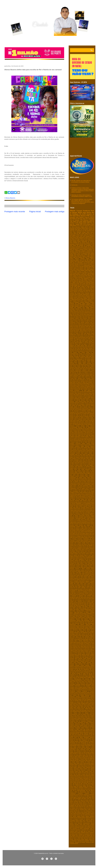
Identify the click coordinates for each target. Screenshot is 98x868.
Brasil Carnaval (87, 434)
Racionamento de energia (75, 739)
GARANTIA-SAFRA (90, 558)
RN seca (92, 736)
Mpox (85, 274)
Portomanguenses (74, 714)
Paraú (93, 684)
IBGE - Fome (82, 573)
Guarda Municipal (82, 337)
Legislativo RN (91, 589)
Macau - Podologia (90, 612)
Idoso (75, 576)
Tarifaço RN (76, 786)
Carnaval (82, 240)
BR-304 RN (90, 313)
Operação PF (77, 661)
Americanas (76, 312)
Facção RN (72, 535)
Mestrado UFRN (84, 626)
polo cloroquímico (74, 377)
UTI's (90, 799)
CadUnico (90, 441)
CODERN (72, 437)
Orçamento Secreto (90, 667)
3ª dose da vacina (79, 310)
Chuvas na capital (79, 464)
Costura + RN (76, 486)
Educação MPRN (90, 517)
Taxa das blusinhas (76, 369)
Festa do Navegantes (78, 547)
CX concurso (85, 441)
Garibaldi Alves (73, 335)
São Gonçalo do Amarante (88, 247)
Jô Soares (87, 586)
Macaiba (92, 273)
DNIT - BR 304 (83, 495)
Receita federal (81, 304)
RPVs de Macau (78, 737)
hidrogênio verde (83, 827)
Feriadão (79, 543)
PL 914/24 (76, 676)
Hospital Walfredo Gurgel (88, 297)
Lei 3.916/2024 (84, 592)
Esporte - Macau (79, 331)
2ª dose (91, 384)
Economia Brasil (74, 294)
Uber (93, 799)
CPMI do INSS (79, 317)
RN (80, 214)
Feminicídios (81, 332)
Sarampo (77, 306)
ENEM (85, 221)
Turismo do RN (85, 797)
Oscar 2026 (80, 668)
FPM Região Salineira (84, 533)
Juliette (76, 272)
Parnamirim (86, 230)
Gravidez (86, 566)
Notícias (81, 244)
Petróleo (83, 352)
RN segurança (82, 357)
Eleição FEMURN (90, 520)
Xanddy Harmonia (74, 818)
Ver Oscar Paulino (90, 808)
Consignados (91, 476)
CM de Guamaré (75, 220)
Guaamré (88, 567)
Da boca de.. (91, 495)
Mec (74, 231)
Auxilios (78, 420)
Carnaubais (91, 219)
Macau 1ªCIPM (87, 614)
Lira (73, 600)
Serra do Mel (83, 260)
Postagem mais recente (15, 212)
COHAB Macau (77, 437)
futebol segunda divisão (89, 826)
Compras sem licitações (75, 471)
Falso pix (86, 536)
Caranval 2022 (73, 448)
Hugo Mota (72, 573)
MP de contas (88, 605)
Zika (84, 374)
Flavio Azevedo (91, 551)
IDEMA (72, 298)
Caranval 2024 (80, 448)
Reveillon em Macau (77, 754)
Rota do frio (91, 755)
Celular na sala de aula (76, 288)
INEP (80, 574)
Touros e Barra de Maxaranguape (78, 792)
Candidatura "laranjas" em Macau (77, 445)
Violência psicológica (86, 814)
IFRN (81, 220)
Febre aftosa (87, 269)
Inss (81, 219)
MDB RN (77, 343)
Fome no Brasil (77, 296)
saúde (81, 221)
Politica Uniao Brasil (85, 706)
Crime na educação (90, 488)
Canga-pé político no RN (89, 445)
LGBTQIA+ (83, 588)
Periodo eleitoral (73, 694)
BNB (86, 313)
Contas (85, 478)
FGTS (81, 248)
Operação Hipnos (74, 658)
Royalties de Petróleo (78, 758)
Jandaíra (85, 298)
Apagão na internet (78, 407)
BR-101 (91, 423)
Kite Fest (75, 588)
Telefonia (76, 788)
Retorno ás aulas (82, 752)
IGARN (86, 270)
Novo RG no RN (86, 645)
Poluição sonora (73, 709)
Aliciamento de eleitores (80, 403)
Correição (78, 483)
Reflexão (88, 744)
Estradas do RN (75, 531)
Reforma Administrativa (85, 358)
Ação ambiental (73, 423)
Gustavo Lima (84, 570)
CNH (79, 252)
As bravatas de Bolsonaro (82, 410)
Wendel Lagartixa (88, 249)
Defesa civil (75, 499)
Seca (89, 766)
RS (76, 304)
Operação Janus (90, 658)
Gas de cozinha (90, 559)
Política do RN (91, 244)
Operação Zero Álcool (84, 664)
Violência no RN (88, 373)
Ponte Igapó (84, 710)
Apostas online (79, 408)
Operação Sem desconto (75, 350)
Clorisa (76, 469)
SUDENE (88, 305)
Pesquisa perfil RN (77, 698)
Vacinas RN (72, 371)
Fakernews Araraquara (84, 535)
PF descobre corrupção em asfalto (78, 674)
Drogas (77, 512)
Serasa (76, 367)
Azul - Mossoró (85, 422)
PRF (86, 276)
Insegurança (76, 578)
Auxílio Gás (82, 420)
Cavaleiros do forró (76, 459)
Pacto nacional (80, 351)
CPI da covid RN (91, 438)
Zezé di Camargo (74, 819)
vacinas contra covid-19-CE (84, 837)
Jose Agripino (78, 585)
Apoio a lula (91, 407)
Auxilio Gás (79, 284)
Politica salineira (77, 708)
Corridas (79, 484)
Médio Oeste (88, 640)
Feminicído (85, 542)
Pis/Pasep (77, 239)
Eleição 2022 (79, 224)
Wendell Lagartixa (85, 816)
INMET (90, 270)
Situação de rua (80, 777)
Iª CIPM (89, 339)
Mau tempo (85, 623)
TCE (83, 231)
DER (83, 325)
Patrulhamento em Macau (87, 688)
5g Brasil (88, 263)
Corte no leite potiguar (86, 484)
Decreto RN (82, 498)
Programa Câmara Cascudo (87, 724)
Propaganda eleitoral (80, 728)
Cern (79, 321)
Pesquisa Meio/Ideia (85, 695)
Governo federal (77, 270)
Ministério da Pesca (85, 631)
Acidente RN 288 (79, 395)
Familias (82, 537)
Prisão (82, 235)
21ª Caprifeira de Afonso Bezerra (85, 381)
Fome (79, 552)
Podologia (80, 277)
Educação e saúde (85, 518)
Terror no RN (87, 789)
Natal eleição (85, 347)
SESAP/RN (82, 305)
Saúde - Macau (77, 766)
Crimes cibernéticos (85, 490)
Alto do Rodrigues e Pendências (84, 404)
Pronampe (72, 728)
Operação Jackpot (82, 658)
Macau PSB (84, 615)
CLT (85, 435)
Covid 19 (79, 253)
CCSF (76, 435)
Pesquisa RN (81, 257)
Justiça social (88, 340)
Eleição (92, 253)
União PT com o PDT (75, 800)
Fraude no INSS (79, 333)
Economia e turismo (80, 514)
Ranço (80, 740)
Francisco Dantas (85, 554)
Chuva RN (82, 463)
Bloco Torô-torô (80, 314)
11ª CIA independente (90, 380)
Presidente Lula (78, 720)
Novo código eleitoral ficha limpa (85, 646)
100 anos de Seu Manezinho (79, 380)
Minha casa (87, 346)
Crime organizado (86, 290)
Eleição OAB (81, 521)
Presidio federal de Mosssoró (88, 720)
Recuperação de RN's (86, 743)
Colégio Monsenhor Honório (88, 469)
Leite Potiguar (85, 342)
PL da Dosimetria (81, 276)
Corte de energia (77, 324)
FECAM (86, 532)
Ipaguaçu (87, 581)
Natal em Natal (91, 274)
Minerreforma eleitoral (77, 629)
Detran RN (91, 227)
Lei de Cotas (78, 595)
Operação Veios (90, 663)
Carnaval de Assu (74, 450)
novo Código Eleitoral (88, 307)
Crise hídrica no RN (85, 491)
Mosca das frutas (80, 637)
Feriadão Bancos (86, 543)
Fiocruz (93, 550)
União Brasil (87, 261)
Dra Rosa (73, 512)
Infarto (89, 577)
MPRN (80, 212)
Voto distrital (85, 815)
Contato (29, 41)
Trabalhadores (73, 793)
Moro (93, 633)
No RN (77, 644)
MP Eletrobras (81, 605)
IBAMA (83, 270)
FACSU (82, 532)
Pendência (79, 691)
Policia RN (81, 705)
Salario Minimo (90, 259)
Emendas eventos (74, 525)
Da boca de (87, 292)
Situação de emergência (85, 245)
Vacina (93, 370)
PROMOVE (89, 678)
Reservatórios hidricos (75, 750)
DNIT (78, 495)
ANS (85, 392)
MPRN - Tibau (88, 607)
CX (82, 265)
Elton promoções (75, 524)
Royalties (84, 362)
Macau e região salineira (88, 256)
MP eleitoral (89, 343)
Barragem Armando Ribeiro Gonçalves (83, 264)
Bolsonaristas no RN (82, 433)
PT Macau (90, 237)
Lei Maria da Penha (87, 272)
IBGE (71, 231)
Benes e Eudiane (74, 431)
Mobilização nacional (87, 633)
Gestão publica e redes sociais (84, 563)
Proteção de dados (74, 729)
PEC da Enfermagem (87, 350)
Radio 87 (83, 739)
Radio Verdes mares (90, 739)
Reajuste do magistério (89, 742)
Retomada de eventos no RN (83, 751)
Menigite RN (78, 626)
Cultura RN (72, 325)
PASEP (90, 668)
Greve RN (79, 226)
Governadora (73, 566)
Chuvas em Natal (85, 321)
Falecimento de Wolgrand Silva (77, 536)
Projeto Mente (73, 727)
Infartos (93, 577)
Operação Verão (74, 664)
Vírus (71, 816)
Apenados (85, 407)
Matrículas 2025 (79, 623)
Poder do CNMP (77, 703)
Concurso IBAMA (74, 472)
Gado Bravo (75, 559)
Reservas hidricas (90, 748)
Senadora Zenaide (74, 771)
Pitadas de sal (90, 352)
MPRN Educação (83, 608)
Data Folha (92, 325)
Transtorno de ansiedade (89, 795)
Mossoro (92, 346)
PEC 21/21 (82, 671)
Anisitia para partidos (77, 405)
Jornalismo (72, 585)
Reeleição (77, 358)
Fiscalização (72, 551)
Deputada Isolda (79, 501)
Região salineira (84, 227)
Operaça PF (91, 348)
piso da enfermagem (78, 263)
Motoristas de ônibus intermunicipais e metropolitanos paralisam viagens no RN (82, 196)
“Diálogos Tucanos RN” (89, 839)
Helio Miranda (91, 255)
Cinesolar (83, 468)
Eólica (79, 532)
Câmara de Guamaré (78, 292)
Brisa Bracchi (75, 265)
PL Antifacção (88, 300)
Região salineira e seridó (88, 747)
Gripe (85, 567)
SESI (76, 761)
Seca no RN (78, 365)
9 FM (90, 388)
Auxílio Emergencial (81, 313)
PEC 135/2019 (77, 671)
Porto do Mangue (87, 277)
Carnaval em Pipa (84, 452)
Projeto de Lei (80, 727)
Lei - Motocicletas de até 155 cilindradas (84, 590)
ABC (79, 389)
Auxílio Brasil (85, 284)
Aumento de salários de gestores (82, 418)
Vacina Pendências (90, 801)
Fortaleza (72, 554)
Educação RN (90, 221)
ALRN (84, 214)
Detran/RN (81, 328)
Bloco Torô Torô (73, 314)
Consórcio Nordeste (78, 289)
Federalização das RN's (89, 539)
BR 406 (87, 423)
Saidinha (78, 762)
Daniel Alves (87, 325)
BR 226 (84, 423)
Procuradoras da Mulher (83, 722)
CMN (87, 435)
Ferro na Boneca (77, 544)
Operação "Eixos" (81, 653)
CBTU (73, 435)
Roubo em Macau (74, 756)
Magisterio (72, 346)
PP (77, 678)
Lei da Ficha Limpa (74, 342)
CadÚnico (77, 318)
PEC (91, 669)
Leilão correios (83, 597)
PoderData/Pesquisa (74, 354)
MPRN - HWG (81, 607)
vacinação (72, 309)
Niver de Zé (73, 644)
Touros (89, 280)
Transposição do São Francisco (77, 795)
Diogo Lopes (73, 508)
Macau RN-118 (76, 616)
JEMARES (92, 582)
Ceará (86, 240)
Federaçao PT (73, 540)
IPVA (75, 298)
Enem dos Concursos (89, 527)
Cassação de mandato (84, 457)
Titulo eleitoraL (91, 369)
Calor (89, 318)
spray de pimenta (86, 835)
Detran (72, 268)
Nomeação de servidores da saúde (87, 644)
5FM (74, 386)
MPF (80, 233)
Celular (82, 320)
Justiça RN (76, 340)
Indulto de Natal (79, 577)
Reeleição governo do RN (78, 744)
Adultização (77, 399)
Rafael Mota (89, 357)
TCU (79, 784)
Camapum (72, 444)
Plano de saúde (83, 701)
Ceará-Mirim (73, 248)
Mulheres (92, 637)
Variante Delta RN (79, 807)
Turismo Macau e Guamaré (76, 797)
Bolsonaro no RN (90, 433)
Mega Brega (73, 274)
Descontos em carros (82, 502)
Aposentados (73, 408)
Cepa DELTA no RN (90, 460)
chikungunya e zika (77, 376)
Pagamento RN (91, 682)
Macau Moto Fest (79, 344)
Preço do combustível (81, 721)
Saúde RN (86, 235)
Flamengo (78, 551)
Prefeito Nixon (87, 717)
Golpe (88, 565)
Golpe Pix (92, 565)
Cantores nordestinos (75, 446)
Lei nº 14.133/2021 (89, 595)
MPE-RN (72, 607)
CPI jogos (82, 439)
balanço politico (79, 820)
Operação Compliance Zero (76, 656)
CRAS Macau (77, 286)
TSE (71, 221)
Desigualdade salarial (90, 503)
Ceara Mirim (83, 459)
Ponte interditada (73, 712)
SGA (71, 245)
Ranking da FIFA (74, 740)
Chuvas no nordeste (74, 465)
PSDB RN (87, 233)
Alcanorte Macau (82, 401)
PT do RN (87, 680)
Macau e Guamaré (79, 249)
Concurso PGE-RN (90, 472)
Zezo (93, 818)
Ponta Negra (73, 710)
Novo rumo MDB (91, 648)
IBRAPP (72, 339)
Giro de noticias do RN (89, 335)
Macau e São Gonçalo (89, 344)
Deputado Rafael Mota (89, 267)
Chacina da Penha (87, 461)
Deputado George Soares (88, 501)
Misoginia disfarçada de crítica (76, 633)
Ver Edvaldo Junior (74, 808)
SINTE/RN (72, 363)
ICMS (88, 223)
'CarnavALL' (88, 378)
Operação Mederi (81, 660)
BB (90, 284)
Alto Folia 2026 (73, 404)
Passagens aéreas (74, 687)
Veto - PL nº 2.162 (82, 811)
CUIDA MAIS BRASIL (77, 441)
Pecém (93, 690)
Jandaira (77, 244)
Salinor (75, 763)
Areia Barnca (87, 312)
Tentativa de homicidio (89, 788)
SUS (87, 239)
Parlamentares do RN (80, 686)
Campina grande (90, 444)
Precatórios (87, 355)
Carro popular (84, 453)
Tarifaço (86, 280)
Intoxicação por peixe (85, 580)
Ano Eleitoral (91, 405)
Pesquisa (75, 277)
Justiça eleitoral (82, 340)
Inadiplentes (72, 577)
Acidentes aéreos (74, 397)
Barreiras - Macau (81, 430)
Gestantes (89, 562)
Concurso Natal (82, 472)
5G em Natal (89, 310)
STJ (76, 363)
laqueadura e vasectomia (81, 830)
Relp (85, 748)
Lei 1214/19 (78, 592)
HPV (76, 571)
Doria (81, 510)
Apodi (89, 239)
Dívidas (80, 512)
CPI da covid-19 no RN (75, 439)
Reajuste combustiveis (79, 742)
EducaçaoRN (82, 516)
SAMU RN (87, 759)
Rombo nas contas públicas (76, 755)
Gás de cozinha (81, 243)
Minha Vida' (84, 629)
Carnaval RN (91, 449)
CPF (71, 438)
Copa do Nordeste (74, 482)
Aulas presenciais (90, 414)
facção (83, 826)
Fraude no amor (87, 555)
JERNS (71, 584)
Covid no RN (84, 324)
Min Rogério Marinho (80, 346)
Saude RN (76, 245)
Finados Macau (82, 550)
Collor (79, 469)
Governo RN (75, 237)
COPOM (83, 437)
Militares (87, 627)
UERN (73, 236)
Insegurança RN (79, 339)
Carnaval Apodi (85, 449)
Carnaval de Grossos (82, 450)
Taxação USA (86, 786)
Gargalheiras (81, 559)
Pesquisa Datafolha (84, 302)
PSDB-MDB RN (78, 680)
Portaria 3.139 (87, 712)
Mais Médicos (84, 619)
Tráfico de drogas (90, 796)
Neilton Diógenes (84, 642)
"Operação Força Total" (80, 309)
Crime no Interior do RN (75, 490)
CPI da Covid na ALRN (82, 438)
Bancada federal (85, 426)
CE (80, 265)
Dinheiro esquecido (83, 506)
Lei (71, 300)
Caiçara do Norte (85, 286)
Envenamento (73, 529)
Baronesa (80, 427)
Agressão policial (85, 400)
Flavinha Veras (84, 551)
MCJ (81, 256)
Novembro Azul (91, 347)
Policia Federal (88, 703)
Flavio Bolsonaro (73, 552)
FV (91, 331)
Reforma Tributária (80, 259)
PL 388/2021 (90, 675)
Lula (83, 226)
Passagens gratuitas (82, 687)
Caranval (92, 446)
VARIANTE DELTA (86, 370)
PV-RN (74, 682)
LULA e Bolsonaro (90, 588)
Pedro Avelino (84, 301)
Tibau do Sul (85, 369)
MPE (93, 343)
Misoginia (92, 631)
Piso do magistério (90, 257)
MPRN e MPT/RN (80, 610)
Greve (71, 233)
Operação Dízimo (86, 656)
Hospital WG (91, 571)
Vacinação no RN (86, 804)
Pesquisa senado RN (86, 698)
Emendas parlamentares (84, 294)
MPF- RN (76, 607)
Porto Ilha (92, 712)
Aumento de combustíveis (88, 415)
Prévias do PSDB (82, 731)
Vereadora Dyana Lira (75, 810)
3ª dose (78, 385)
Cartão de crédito (86, 454)
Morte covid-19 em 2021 (84, 634)
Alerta (88, 401)
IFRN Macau (73, 226)
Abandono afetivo (74, 393)
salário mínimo (81, 377)
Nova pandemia (73, 645)
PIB (87, 674)
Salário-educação (87, 763)
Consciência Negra (84, 476)
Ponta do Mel (78, 710)
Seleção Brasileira (83, 769)
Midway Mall (79, 627)
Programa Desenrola (74, 725)
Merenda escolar (80, 274)
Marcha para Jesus (83, 622)
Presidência (72, 721)
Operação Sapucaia (82, 663)
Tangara (84, 785)
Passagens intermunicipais (75, 688)
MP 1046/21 (90, 604)
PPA (78, 678)
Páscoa (87, 731)
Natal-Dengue (86, 641)
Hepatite (79, 571)
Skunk (85, 777)
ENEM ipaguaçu (91, 513)
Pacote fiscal (78, 682)
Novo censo (92, 645)
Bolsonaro (86, 220)
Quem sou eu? (18, 41)
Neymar (92, 642)
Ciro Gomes (92, 321)
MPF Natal (87, 273)
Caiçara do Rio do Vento (81, 442)
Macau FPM (72, 615)
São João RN (75, 781)
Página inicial (35, 212)
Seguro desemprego (74, 769)
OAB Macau (86, 348)
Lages (93, 340)
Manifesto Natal (80, 620)
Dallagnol (72, 497)
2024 (77, 381)
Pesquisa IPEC (77, 352)
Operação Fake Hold (80, 657)
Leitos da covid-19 (90, 597)
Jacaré (78, 584)
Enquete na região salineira (82, 528)
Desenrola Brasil (86, 253)
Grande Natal (77, 297)
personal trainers (73, 833)
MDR (83, 273)
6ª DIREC (77, 386)
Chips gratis (77, 463)
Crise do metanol (90, 324)
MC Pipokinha (79, 603)
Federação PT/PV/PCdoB (89, 540)
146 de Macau (73, 381)
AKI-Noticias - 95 (79, 391)
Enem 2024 (73, 269)
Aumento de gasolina (74, 416)
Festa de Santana (78, 546)
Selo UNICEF (91, 769)
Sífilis (88, 782)
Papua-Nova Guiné (84, 683)
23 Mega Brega (89, 309)
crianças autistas (79, 822)
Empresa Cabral (80, 527)
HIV (81, 297)
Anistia (83, 405)
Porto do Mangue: (84, 713)
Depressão (72, 501)
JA (89, 582)
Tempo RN (82, 306)
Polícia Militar (91, 709)
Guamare (76, 337)
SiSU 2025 (88, 774)
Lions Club (83, 599)
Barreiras (75, 430)
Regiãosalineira (73, 748)
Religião (92, 359)
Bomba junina (81, 434)
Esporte (78, 255)
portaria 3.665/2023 (81, 833)
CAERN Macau (85, 228)
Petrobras (79, 228)
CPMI (85, 439)
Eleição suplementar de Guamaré (86, 241)
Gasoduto (72, 561)
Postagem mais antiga (55, 212)
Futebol (93, 333)
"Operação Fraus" (81, 378)
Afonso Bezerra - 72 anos (89, 399)
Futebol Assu (73, 558)
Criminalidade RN (76, 491)
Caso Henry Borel (84, 456)
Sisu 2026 (83, 776)
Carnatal (92, 286)
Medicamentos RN (74, 624)
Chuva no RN (86, 288)
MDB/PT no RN (83, 343)
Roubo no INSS (81, 756)
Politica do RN (76, 219)
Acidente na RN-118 (83, 396)
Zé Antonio (81, 819)
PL (76, 675)
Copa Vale (76, 480)
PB (84, 300)
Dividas (75, 509)
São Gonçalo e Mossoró (83, 780)
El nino (75, 520)
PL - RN (79, 675)
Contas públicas (91, 478)
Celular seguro (86, 320)
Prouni (93, 277)
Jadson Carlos (83, 584)
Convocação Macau (83, 479)
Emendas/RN (73, 527)
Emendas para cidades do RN (87, 525)
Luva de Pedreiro (87, 601)
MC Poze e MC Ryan (87, 603)
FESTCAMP (72, 533)
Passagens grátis (90, 687)
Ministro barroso (90, 630)
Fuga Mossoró (87, 333)
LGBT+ (79, 588)
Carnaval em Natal (76, 452)
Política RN (75, 355)
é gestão (82, 839)
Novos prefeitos (73, 649)
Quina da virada (89, 732)
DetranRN (79, 232)
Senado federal (73, 770)
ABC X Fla (83, 389)
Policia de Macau (87, 705)
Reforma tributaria (81, 746)
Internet (93, 578)
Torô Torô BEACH (90, 790)
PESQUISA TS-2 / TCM (89, 672)
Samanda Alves (91, 363)
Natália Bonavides (77, 642)
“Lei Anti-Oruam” (73, 841)
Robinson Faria (91, 754)
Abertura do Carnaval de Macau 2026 (86, 393)
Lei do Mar (83, 595)
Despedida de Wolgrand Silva (85, 505)
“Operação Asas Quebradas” (83, 841)
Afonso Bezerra (10, 198)
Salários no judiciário (79, 765)
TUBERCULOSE (78, 785)
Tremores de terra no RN (80, 796)
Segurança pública (74, 260)
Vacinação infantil (79, 804)
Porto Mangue (74, 713)
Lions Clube (88, 599)
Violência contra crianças (82, 812)
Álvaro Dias (83, 838)
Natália (71, 642)
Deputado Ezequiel (90, 293)
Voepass (75, 815)
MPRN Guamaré (91, 608)
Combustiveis (91, 240)
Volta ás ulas (80, 815)
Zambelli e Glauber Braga (86, 818)
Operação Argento (90, 653)
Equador (78, 529)
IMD (75, 339)
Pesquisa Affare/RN (84, 694)
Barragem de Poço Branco (84, 429)
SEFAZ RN (92, 759)
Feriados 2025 (73, 543)
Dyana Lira (76, 268)
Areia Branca (87, 212)
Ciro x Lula (88, 468)
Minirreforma (75, 630)
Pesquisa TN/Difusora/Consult (82, 697)
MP (80, 604)
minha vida (92, 376)
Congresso (87, 323)
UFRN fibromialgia (77, 799)
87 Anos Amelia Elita (84, 388)
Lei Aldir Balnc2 (91, 592)
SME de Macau (89, 761)
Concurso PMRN (87, 473)
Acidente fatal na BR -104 (89, 395)
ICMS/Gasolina (88, 573)
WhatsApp (92, 816)
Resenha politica (74, 361)
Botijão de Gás (78, 285)
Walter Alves (80, 374)
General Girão (76, 562)
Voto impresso (91, 815)
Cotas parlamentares (84, 486)
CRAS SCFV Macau (86, 317)
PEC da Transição (88, 671)
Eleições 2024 (91, 329)
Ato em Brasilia (83, 414)
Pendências (86, 211)
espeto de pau (78, 826)
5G (78, 281)
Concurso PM (73, 473)
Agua (90, 400)
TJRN (75, 261)
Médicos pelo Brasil (82, 640)
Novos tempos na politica (82, 649)
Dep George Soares (79, 293)
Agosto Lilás (73, 400)
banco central (86, 820)
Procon (75, 722)
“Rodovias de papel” (90, 842)
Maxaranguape (91, 623)
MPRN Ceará (76, 608)
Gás (88, 570)
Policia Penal (76, 705)
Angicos (92, 263)
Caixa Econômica (83, 318)
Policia (85, 244)
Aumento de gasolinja (84, 416)
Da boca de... (75, 185)
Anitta (87, 405)
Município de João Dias (83, 638)
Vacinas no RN (86, 803)
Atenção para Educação (75, 414)
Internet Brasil (80, 298)
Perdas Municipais (90, 692)
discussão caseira (79, 824)
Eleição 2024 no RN (82, 520)
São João (81, 280)
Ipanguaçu (72, 244)
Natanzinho (92, 641)
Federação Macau (80, 540)
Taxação (81, 786)
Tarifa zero (89, 785)
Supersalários (86, 778)
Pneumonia (92, 702)
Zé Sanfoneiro (87, 819)
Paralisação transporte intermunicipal (83, 684)
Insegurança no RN (83, 237)
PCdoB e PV (73, 669)
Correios (77, 267)
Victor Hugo (74, 812)
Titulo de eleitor (80, 261)
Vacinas (80, 803)
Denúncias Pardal (84, 327)
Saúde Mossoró (84, 766)
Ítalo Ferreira (89, 838)
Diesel (84, 328)
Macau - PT (83, 612)
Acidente (72, 312)
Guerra (87, 337)
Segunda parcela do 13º (85, 365)
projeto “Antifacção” (79, 834)
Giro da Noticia (77, 565)
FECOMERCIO (91, 532)
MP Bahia (76, 605)
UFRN (93, 231)
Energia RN (72, 528)
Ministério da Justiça (75, 631)
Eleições (89, 522)
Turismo (86, 306)
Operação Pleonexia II (85, 661)
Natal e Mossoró (78, 641)
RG (93, 732)
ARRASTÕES (89, 392)
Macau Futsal (78, 615)
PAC (82, 350)
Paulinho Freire (76, 301)
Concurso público (84, 475)
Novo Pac (72, 348)
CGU (82, 435)
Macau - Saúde (73, 614)
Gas (85, 559)
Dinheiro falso (91, 506)
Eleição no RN (91, 268)
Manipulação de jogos (89, 620)
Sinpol (75, 776)
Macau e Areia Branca (85, 616)
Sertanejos (72, 773)
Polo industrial (91, 708)
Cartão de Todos (78, 454)
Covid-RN (80, 290)
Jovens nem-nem (90, 585)
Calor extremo (91, 442)
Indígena (85, 577)
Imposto (78, 576)
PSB (89, 276)
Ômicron (77, 236)
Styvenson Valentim (79, 778)
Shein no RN (81, 367)
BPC (78, 423)
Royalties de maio (86, 758)
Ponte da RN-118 (90, 710)
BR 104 (80, 423)
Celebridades (76, 460)
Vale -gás (77, 805)
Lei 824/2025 (73, 590)
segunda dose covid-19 (77, 835)
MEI (78, 604)
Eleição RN (91, 230)
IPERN (83, 574)
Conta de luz (86, 289)
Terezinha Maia (73, 789)
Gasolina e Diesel (84, 561)
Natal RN (75, 257)
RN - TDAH (84, 733)
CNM (81, 236)
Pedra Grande (91, 351)
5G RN (85, 310)
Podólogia (83, 703)
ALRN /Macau (87, 391)
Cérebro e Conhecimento (86, 494)
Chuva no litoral (87, 463)
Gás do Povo (91, 337)
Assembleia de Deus (74, 412)
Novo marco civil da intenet (81, 648)
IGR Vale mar (76, 574)
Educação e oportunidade (75, 518)
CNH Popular (91, 435)
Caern (77, 217)
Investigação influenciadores (79, 581)
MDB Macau (74, 604)
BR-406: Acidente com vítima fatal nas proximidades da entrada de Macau (81, 181)
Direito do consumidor (81, 508)
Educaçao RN (73, 228)
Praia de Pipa (73, 716)
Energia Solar (73, 331)
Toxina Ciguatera (90, 792)
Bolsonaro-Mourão (74, 434)
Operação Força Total (89, 657)
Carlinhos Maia (87, 448)
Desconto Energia (74, 502)
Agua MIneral (82, 281)
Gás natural (72, 571)
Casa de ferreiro (77, 456)
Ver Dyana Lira (80, 373)
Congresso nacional (74, 476)
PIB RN (90, 674)
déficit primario (86, 824)
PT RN (75, 351)
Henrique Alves (91, 248)
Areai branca (82, 312)
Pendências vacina (74, 692)
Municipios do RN (74, 638)
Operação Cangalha (90, 654)
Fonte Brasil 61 (83, 552)
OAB (82, 300)
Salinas (84, 363)
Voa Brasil (74, 281)
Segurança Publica (81, 767)
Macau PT (89, 615)
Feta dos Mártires (86, 548)
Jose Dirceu (84, 585)
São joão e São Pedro (82, 782)
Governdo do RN (83, 336)
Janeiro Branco (91, 584)
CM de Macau (87, 224)
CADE (71, 316)
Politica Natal (77, 706)
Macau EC (72, 344)
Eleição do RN (87, 521)
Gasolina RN (77, 561)
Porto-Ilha (92, 713)
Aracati (83, 408)
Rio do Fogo (85, 754)
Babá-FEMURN (78, 425)
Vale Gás (81, 805)
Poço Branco (81, 355)
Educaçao (78, 227)
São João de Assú (89, 781)
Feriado (93, 542)
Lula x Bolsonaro (78, 601)
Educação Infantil (83, 517)
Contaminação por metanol (76, 478)
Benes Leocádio (91, 430)
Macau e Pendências (87, 618)
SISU (78, 280)
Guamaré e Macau (80, 569)
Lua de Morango (78, 600)
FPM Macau (78, 230)
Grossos (72, 337)
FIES (71, 243)
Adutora (81, 399)
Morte (71, 257)
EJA (86, 513)
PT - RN (83, 680)
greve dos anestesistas (75, 827)
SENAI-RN (72, 761)
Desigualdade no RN (80, 503)
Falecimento (92, 535)
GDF (71, 559)
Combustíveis (73, 323)
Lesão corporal (78, 599)
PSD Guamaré (86, 679)
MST (93, 610)
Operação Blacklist (81, 654)
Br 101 (93, 314)
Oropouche (77, 667)
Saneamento (73, 365)
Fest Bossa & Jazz (86, 544)
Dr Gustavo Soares (90, 328)
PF (82, 230)
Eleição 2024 (73, 255)
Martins (89, 622)
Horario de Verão (85, 571)
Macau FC (92, 614)
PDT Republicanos (85, 669)
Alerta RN (92, 401)
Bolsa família (75, 252)
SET (78, 761)
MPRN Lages (73, 610)
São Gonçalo (75, 780)
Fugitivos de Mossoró (74, 556)
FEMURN (72, 230)
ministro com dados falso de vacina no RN (84, 831)
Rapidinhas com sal (87, 740)
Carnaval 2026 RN (77, 449)
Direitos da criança (90, 508)
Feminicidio (72, 542)
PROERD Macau (83, 678)
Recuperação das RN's (75, 743)
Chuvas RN (91, 228)
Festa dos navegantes (77, 548)
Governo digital (80, 566)
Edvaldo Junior (83, 268)
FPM (88, 216)
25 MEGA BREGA (86, 384)
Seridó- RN (92, 771)
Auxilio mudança (91, 419)
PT (76, 231)
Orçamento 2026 (83, 667)
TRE (85, 231)
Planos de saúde (85, 702)
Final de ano (88, 550)
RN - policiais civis (90, 733)
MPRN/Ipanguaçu (88, 610)
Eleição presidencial (77, 522)
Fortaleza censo (78, 554)
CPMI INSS (89, 439)
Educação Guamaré (74, 517)
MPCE (93, 605)
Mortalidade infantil (74, 634)
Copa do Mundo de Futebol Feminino (86, 480)
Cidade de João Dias (84, 465)
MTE (71, 611)
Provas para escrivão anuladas (87, 729)
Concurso (72, 267)
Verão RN (75, 811)
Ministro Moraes (82, 630)
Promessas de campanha (89, 727)
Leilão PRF (78, 597)
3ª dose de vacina (84, 385)
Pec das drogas (88, 690)
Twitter (90, 797)
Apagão (72, 407)
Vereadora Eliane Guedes (85, 810)
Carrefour (78, 453)
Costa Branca (73, 253)
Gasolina (85, 248)
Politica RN (76, 221)
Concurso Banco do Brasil (88, 471)
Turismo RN (91, 306)
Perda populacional (82, 692)
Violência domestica (77, 814)
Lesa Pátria (72, 599)
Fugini (93, 555)
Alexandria (72, 403)
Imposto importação (84, 576)
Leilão (80, 342)
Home (7, 41)
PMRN (86, 676)
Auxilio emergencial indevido (80, 419)
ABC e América (88, 389)
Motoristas (87, 637)
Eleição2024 (84, 522)
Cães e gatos (78, 494)
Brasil (85, 223)
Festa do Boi (87, 332)
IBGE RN (72, 249)
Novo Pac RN (79, 645)
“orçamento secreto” (74, 844)
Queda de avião (82, 732)
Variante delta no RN (79, 371)
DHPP (76, 495)
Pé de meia (80, 278)
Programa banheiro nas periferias (87, 725)
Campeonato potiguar (80, 444)
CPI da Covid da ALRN (86, 316)
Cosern (92, 252)
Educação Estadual (90, 516)
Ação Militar (92, 422)
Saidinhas (82, 762)
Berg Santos (80, 431)
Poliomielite (88, 354)
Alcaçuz (87, 281)
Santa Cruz (86, 765)
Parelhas (72, 686)
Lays (87, 589)
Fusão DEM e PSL (83, 556)
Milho (84, 627)
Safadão (80, 363)
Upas (82, 800)
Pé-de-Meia (76, 357)
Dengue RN (78, 327)
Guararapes (78, 570)
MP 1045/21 (84, 604)
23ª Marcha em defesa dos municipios (84, 382)
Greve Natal (81, 567)
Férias (84, 558)
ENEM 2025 (72, 329)
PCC (93, 668)
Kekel (91, 586)
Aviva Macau (79, 422)
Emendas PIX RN (82, 524)
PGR (93, 350)
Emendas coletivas (90, 524)
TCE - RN (72, 784)
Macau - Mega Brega (75, 612)
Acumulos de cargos (82, 397)
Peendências (73, 691)
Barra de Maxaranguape (88, 427)
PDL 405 (79, 669)
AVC (93, 392)
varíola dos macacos (90, 377)
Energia (84, 232)
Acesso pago (73, 395)
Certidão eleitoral (79, 461)
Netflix (89, 642)
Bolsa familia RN (87, 314)
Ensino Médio (91, 528)
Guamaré (79, 211)
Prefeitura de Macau (81, 718)
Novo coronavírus (74, 646)
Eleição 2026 (85, 329)
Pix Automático (76, 701)
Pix (91, 223)
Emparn (78, 248)
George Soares (80, 335)
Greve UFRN (84, 255)
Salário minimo (80, 763)
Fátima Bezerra (90, 232)
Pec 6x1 (83, 690)
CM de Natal (85, 285)
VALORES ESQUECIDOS (76, 370)
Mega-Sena (88, 624)
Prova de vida (73, 278)
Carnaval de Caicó (76, 320)
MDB (73, 300)
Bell (86, 430)
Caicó (74, 232)
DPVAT (87, 495)
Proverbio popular (74, 731)
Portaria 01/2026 (81, 712)
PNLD (74, 678)
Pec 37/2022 (78, 690)
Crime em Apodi (86, 487)
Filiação (76, 550)
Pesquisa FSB (76, 695)
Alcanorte (84, 251)
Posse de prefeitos (82, 714)
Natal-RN (92, 220)
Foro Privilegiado (91, 552)
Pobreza (72, 703)
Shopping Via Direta (82, 773)
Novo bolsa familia (79, 348)
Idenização (87, 574)
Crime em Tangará (81, 488)
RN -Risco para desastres (76, 735)
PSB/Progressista (77, 679)
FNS (79, 533)
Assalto (89, 410)
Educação (73, 217)
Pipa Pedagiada (88, 699)
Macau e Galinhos (78, 618)
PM (80, 676)
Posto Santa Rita (90, 714)
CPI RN (83, 252)
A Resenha (76, 389)
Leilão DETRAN (87, 596)
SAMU (89, 362)
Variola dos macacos (76, 307)
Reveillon (88, 752)
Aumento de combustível (85, 282)
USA (88, 799)
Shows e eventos (82, 774)
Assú (84, 219)
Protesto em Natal (90, 728)
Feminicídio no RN (79, 542)
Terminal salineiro (80, 789)
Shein (76, 773)
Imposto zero (91, 576)
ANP (93, 310)
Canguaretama (87, 265)
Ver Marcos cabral (82, 808)
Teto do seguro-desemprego (79, 790)
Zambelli (79, 818)
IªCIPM (86, 582)
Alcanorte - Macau (74, 401)
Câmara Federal (78, 325)
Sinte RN (79, 776)
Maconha (78, 619)
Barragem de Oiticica (74, 429)
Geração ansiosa (83, 562)
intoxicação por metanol (78, 829)
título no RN (75, 837)
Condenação (91, 475)
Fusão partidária (91, 556)
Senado (75, 366)
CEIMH (79, 435)
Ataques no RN (91, 412)
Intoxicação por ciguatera (75, 580)
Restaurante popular (85, 750)
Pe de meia (86, 351)
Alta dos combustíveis (90, 403)
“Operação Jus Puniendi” (80, 842)
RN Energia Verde (74, 733)
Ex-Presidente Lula (83, 531)
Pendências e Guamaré (88, 691)
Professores (92, 722)
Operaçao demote (77, 652)
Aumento (72, 264)
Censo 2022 (82, 460)
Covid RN (81, 267)
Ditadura (72, 509)
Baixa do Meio (84, 425)
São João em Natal (88, 367)
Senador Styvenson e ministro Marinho (86, 770)
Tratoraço (72, 796)
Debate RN (72, 327)
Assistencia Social (83, 412)
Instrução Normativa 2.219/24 (85, 578)
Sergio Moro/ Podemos (84, 771)
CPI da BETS (75, 438)
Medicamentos (78, 300)
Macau (73, 211)
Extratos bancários (74, 532)
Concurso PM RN (79, 473)
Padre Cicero (84, 682)
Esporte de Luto (86, 529)
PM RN (83, 676)
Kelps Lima (77, 256)
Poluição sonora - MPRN (83, 709)
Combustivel (88, 252)
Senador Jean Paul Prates (83, 366)
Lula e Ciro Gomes (86, 600)
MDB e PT (79, 273)
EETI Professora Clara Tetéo (79, 513)
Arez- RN (75, 410)
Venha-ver (74, 373)
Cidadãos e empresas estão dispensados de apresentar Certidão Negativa (82, 467)
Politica (78, 235)
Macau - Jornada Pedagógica (88, 611)
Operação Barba (73, 654)
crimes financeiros (78, 823)
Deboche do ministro (86, 497)
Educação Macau (79, 329)
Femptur (89, 542)
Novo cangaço (73, 276)
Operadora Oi (87, 650)
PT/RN (91, 680)
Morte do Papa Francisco (80, 635)
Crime (93, 224)
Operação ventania (80, 665)
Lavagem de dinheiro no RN (80, 589)
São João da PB (81, 781)
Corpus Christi (73, 483)
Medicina (82, 624)
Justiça (80, 272)
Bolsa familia (74, 433)
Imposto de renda (90, 243)
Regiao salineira (77, 747)
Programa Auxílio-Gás (75, 724)
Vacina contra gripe (74, 803)
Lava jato (72, 589)
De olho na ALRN (78, 497)
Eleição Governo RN (74, 521)
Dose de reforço (86, 510)
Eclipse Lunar (73, 514)
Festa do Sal (85, 547)
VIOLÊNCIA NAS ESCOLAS (79, 801)
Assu (71, 232)
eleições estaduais (85, 376)
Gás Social (92, 570)
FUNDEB (75, 243)
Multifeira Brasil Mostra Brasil (76, 347)
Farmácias (74, 539)
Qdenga (77, 732)
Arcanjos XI (87, 408)
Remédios (77, 305)
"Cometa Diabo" (73, 378)
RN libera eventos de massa (84, 736)
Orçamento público (74, 668)
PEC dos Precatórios (79, 672)
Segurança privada (90, 767)
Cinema (79, 468)
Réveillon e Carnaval (80, 759)
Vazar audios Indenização (89, 807)
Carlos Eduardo (86, 236)
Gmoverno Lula (84, 565)
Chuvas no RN (74, 223)
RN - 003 (80, 733)
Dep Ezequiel (73, 241)
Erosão (81, 529)
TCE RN (76, 784)
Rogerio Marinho (78, 362)
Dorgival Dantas (77, 510)
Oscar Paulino (86, 668)
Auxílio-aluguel (73, 422)
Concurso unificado (80, 323)
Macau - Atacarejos (77, 611)
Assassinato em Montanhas (80, 411)
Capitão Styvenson (85, 446)
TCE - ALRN (91, 782)
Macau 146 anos (80, 614)
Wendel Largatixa (77, 816)
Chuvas (92, 265)
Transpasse (80, 793)
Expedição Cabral (90, 531)
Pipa (83, 699)
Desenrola (76, 328)
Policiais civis (82, 354)
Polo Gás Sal (84, 708)
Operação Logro (73, 660)
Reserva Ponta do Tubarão (84, 361)
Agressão (78, 400)
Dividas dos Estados (82, 509)
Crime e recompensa (78, 487)
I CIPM (77, 573)
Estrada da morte (86, 331)
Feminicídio (76, 332)
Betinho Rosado (87, 431)
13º (84, 263)
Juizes (76, 586)
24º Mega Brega (79, 384)
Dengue (81, 223)
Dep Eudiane (81, 499)
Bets (93, 313)
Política (72, 259)
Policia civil (83, 239)
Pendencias (87, 226)
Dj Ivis (88, 509)
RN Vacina (76, 736)
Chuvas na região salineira (88, 464)
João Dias (72, 586)
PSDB (83, 233)
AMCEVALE (78, 251)
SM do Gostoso (82, 761)
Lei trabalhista (80, 596)
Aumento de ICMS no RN (76, 415)
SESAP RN (79, 231)
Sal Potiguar (88, 762)
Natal (74, 216)
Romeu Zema (85, 755)
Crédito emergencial (83, 493)
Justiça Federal (81, 586)
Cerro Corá (72, 461)
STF (87, 219)
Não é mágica (90, 649)
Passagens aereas (90, 686)
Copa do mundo (82, 482)
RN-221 (72, 737)
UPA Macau (84, 799)
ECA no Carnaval (86, 512)
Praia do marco (80, 716)
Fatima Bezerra (80, 269)
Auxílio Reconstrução (90, 420)
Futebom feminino (79, 558)
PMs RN (72, 351)
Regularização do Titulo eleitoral (83, 359)
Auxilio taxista (73, 420)
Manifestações (73, 620)
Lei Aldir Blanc (73, 593)
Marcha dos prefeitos (74, 622)
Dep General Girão (90, 499)
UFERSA (89, 231)
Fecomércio (80, 539)
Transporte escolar (89, 793)
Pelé (71, 352)
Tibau (81, 369)
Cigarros (76, 468)
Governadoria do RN (74, 336)
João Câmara (91, 298)
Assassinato (89, 251)
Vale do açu (86, 805)
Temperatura (81, 788)
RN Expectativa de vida (87, 735)
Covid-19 (87, 217)
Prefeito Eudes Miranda (79, 717)
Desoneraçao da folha (74, 505)
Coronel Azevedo (90, 482)
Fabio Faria (92, 533)
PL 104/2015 (84, 675)
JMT (75, 584)
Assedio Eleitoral (90, 411)
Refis (85, 744)
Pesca (78, 694)
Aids (93, 400)
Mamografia (92, 619)
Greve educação (91, 336)
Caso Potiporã (76, 457)
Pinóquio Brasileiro (78, 699)
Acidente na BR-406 (74, 396)
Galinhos (82, 217)
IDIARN (72, 256)
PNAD (90, 676)
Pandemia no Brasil (75, 683)
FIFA (76, 533)
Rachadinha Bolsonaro (89, 737)
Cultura (89, 493)
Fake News (77, 535)
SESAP (93, 362)
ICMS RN (76, 233)
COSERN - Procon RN (89, 437)
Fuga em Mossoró (86, 296)
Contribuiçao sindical (74, 479)
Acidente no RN (91, 396)
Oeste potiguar (81, 650)
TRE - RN (83, 784)
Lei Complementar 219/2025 (82, 593)
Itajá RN (85, 339)
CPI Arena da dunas (77, 316)
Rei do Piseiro (80, 748)
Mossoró (92, 216)
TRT (74, 785)
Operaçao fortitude (84, 652)
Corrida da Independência (86, 483)
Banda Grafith (76, 240)
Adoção (89, 397)
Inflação (72, 578)
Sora (87, 777)
